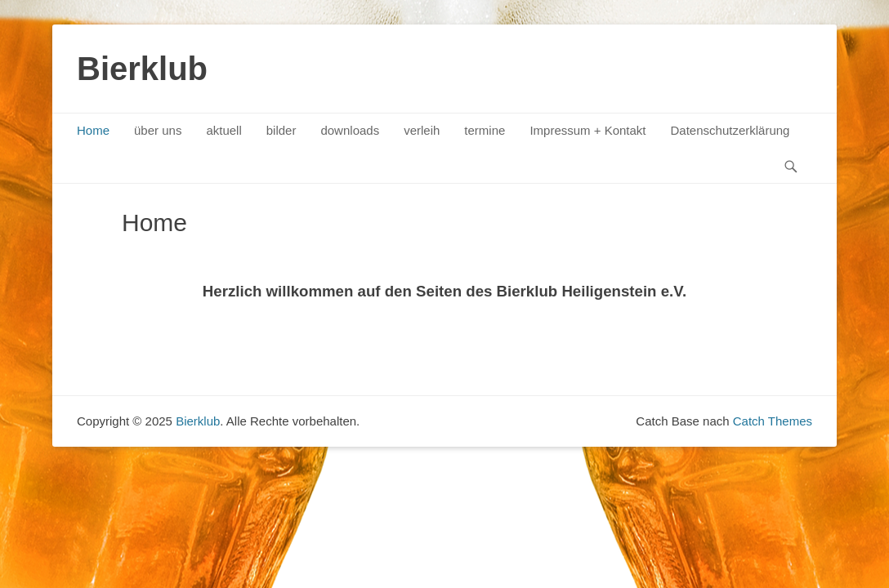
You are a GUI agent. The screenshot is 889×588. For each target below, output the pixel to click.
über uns (158, 130)
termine (485, 130)
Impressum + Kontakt (587, 130)
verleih (422, 130)
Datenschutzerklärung (730, 130)
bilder (281, 130)
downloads (350, 130)
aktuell (223, 130)
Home (93, 130)
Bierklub (142, 69)
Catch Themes (773, 421)
